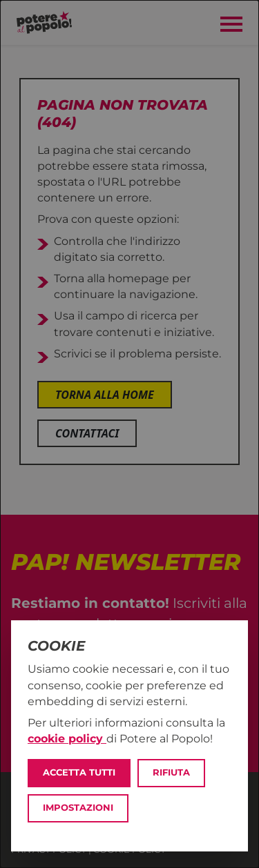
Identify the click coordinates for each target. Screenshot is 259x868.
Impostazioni (78, 808)
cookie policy (67, 739)
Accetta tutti (79, 772)
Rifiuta (171, 772)
